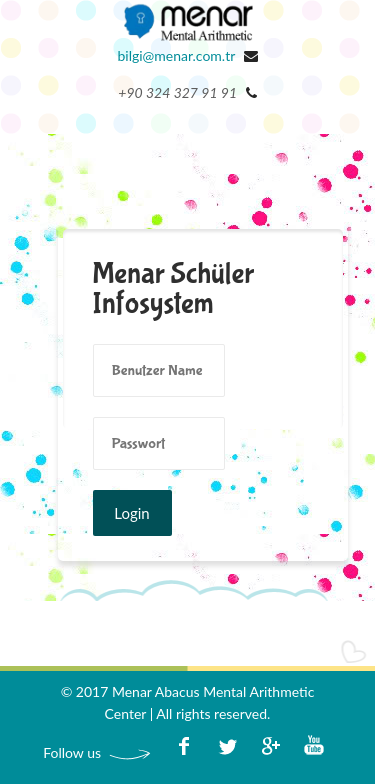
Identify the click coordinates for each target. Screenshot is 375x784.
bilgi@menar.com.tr (176, 55)
